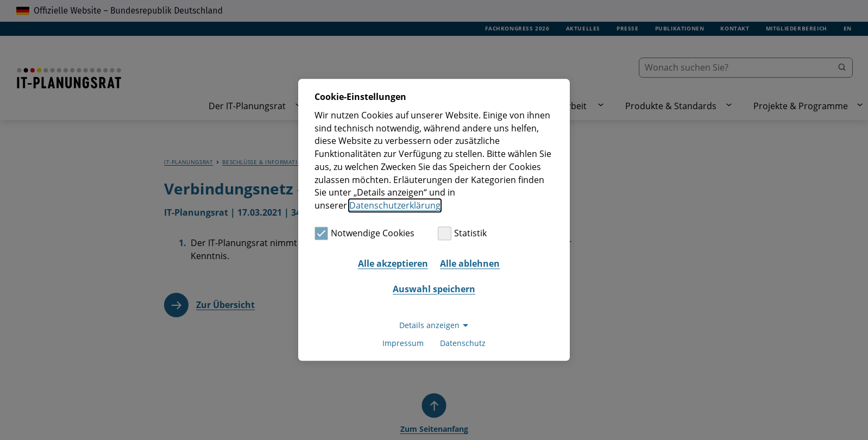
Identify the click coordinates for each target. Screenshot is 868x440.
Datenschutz (463, 344)
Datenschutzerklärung (395, 205)
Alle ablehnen (470, 263)
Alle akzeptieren (393, 263)
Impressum (403, 344)
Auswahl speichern (434, 289)
